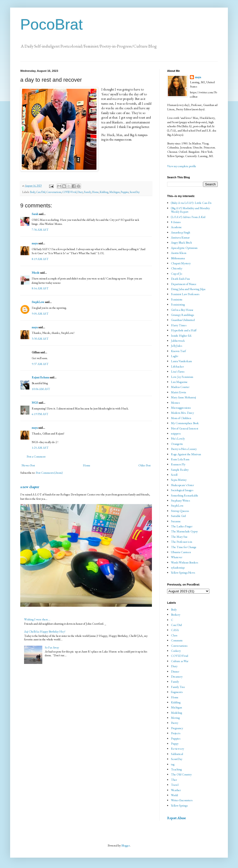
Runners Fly (178, 464)
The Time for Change (184, 547)
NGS (35, 403)
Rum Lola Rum (180, 459)
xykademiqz (178, 568)
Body (33, 192)
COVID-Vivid (69, 192)
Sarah (35, 214)
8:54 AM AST (40, 288)
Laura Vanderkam (181, 361)
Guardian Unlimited (183, 320)
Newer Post (28, 465)
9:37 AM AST (40, 364)
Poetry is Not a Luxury (184, 449)
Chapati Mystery (181, 263)
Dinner (175, 671)
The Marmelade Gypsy (184, 531)
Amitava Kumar (180, 237)
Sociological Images (182, 490)
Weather (176, 790)
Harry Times (179, 325)
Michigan (115, 192)
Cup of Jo (176, 274)
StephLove (38, 302)
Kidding (104, 192)
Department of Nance (184, 284)
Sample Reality (180, 470)
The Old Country (181, 774)
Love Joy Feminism (182, 377)
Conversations (54, 192)
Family (88, 192)
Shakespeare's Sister (182, 485)
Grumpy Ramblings (182, 315)
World (174, 795)
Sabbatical (177, 754)
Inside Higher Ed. (181, 336)
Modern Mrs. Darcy (182, 413)
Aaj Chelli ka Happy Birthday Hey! (45, 632)
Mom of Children (181, 418)
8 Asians (176, 222)
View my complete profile (182, 166)
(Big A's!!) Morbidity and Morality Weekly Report (190, 210)
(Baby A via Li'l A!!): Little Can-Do (191, 203)
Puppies (125, 192)
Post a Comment (36, 457)
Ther (174, 780)
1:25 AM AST (40, 448)
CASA (175, 630)
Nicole (36, 273)
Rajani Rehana (40, 377)
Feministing (178, 305)
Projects (176, 733)
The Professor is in (182, 542)
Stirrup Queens (180, 511)
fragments (177, 692)
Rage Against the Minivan (186, 454)
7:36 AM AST (40, 230)
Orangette (177, 444)
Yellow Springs (179, 806)
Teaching (176, 769)
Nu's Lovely (178, 439)
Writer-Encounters (182, 800)
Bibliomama (178, 258)
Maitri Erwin (178, 392)
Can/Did (41, 192)
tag (173, 764)
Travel (175, 785)
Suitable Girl (178, 516)
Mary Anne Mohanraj (183, 397)
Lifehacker (177, 366)
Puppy (175, 744)
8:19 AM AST (40, 259)
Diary (80, 192)
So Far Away (52, 647)
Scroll (174, 475)
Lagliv (175, 356)
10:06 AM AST (41, 389)
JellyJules (176, 346)
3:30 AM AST (40, 339)
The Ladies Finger (182, 526)
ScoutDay (135, 192)
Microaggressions (181, 408)
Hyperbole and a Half (184, 330)
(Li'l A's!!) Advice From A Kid (188, 217)
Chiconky (177, 268)
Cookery (176, 651)
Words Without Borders (184, 562)
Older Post (144, 465)
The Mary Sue (179, 537)
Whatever (177, 557)
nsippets (176, 433)
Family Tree (178, 687)
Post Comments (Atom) (49, 473)
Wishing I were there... (37, 619)
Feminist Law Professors (185, 294)
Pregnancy (177, 728)
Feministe (177, 299)
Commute (177, 640)
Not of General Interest (185, 428)
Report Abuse (176, 818)
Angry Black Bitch (181, 243)
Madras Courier (180, 387)
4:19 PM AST (40, 414)
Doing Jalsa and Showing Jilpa (188, 289)
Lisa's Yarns (178, 372)
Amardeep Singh (181, 232)
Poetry (175, 723)
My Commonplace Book (185, 423)
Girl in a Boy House (182, 310)
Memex (175, 403)
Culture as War (180, 661)
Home (95, 192)
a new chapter (30, 487)
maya (35, 243)
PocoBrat (52, 24)
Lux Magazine (179, 382)
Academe (176, 227)
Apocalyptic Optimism (184, 248)
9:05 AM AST (40, 314)
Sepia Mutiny (179, 480)
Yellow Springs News (183, 573)
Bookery (176, 615)
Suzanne (176, 521)
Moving (175, 718)
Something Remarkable (185, 495)
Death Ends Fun (180, 279)
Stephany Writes (180, 501)
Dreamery (177, 677)
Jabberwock (178, 341)
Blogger (126, 845)
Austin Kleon (179, 253)
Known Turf (178, 351)
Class (174, 635)
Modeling (176, 713)
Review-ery (177, 749)
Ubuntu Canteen (181, 552)
